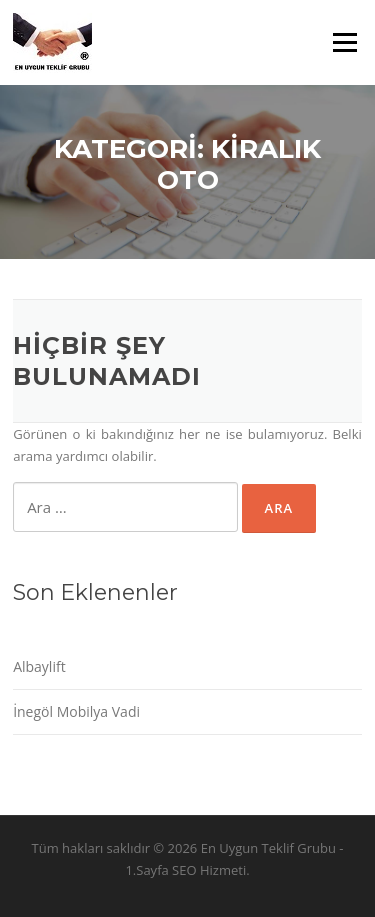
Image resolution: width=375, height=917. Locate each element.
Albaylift (39, 666)
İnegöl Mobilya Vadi (76, 711)
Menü (344, 42)
